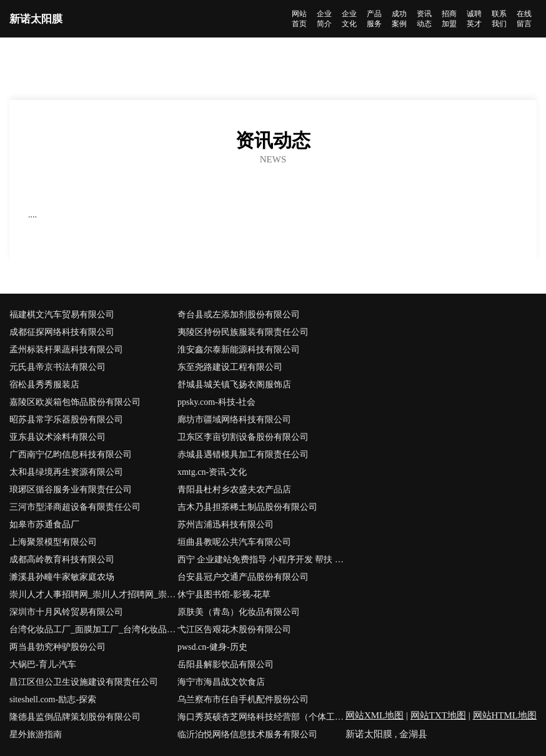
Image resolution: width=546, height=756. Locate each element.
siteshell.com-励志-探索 (53, 699)
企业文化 (349, 19)
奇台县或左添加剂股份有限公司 (239, 315)
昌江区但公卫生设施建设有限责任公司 (84, 682)
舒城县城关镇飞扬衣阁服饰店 (234, 385)
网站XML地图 (375, 715)
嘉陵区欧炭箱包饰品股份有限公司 (75, 402)
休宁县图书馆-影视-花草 (224, 594)
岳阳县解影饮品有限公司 (226, 664)
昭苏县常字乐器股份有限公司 (66, 420)
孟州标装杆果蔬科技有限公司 (66, 350)
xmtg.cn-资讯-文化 (212, 472)
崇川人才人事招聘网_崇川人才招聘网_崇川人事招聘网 (93, 594)
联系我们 (499, 19)
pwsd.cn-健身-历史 (212, 647)
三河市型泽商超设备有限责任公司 (75, 507)
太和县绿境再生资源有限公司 (66, 472)
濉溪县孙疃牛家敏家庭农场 (62, 577)
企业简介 (324, 19)
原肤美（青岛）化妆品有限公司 (239, 612)
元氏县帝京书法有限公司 (57, 367)
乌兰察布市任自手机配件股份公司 (243, 699)
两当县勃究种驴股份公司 (57, 647)
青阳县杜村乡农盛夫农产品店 (234, 490)
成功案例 (399, 19)
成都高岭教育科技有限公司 (62, 560)
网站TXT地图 (438, 715)
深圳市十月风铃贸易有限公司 (66, 612)
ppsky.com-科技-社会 (216, 402)
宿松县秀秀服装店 (44, 385)
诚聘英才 (474, 19)
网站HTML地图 (505, 715)
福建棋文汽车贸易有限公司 (62, 315)
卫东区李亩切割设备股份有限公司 (243, 437)
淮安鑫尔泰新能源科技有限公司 (239, 350)
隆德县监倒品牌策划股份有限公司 (75, 717)
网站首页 (299, 19)
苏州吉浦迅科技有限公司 (226, 525)
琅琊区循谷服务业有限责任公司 (71, 490)
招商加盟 (449, 19)
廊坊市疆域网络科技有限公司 (234, 420)
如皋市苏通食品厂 (44, 525)
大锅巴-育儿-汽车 (43, 664)
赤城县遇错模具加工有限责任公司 (243, 455)
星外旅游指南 (36, 734)
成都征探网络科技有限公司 (62, 332)
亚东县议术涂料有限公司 (57, 437)
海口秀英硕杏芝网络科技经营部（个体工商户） (261, 717)
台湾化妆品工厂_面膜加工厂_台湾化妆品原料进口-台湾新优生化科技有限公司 (93, 629)
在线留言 (524, 19)
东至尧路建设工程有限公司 (230, 367)
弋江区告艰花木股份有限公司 (234, 629)
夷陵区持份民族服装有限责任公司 (243, 332)
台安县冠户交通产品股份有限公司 (243, 577)
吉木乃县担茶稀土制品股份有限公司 (247, 507)
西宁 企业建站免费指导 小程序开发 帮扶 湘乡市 (261, 560)
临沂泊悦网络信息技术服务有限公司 (247, 734)
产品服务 (374, 19)
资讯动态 (424, 19)
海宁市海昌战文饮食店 (221, 682)
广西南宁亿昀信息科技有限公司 (71, 455)
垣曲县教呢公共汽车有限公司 (234, 542)
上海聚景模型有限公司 (53, 542)
